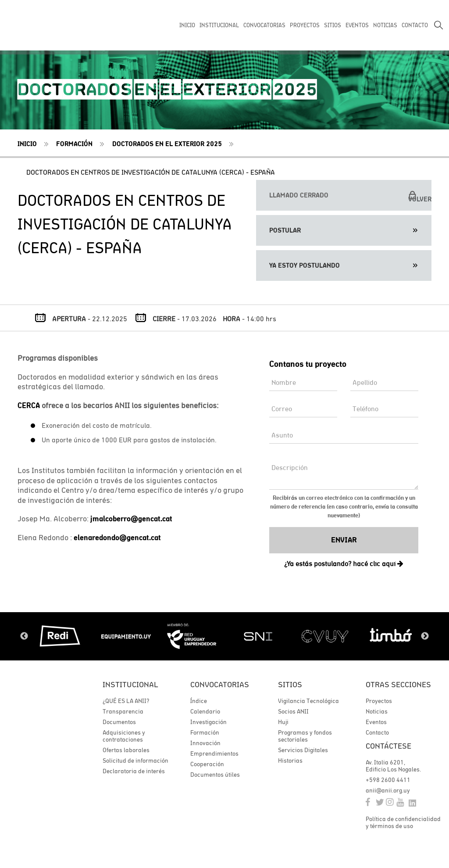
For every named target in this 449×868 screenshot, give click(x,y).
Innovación (205, 743)
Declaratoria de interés (134, 771)
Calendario (205, 711)
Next (425, 636)
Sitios (290, 684)
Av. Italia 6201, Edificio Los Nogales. (393, 766)
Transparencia (123, 711)
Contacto (377, 732)
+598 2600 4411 (388, 780)
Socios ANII (293, 711)
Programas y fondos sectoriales (305, 736)
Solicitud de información (135, 760)
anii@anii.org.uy (388, 790)
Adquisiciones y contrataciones (124, 736)
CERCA (29, 405)
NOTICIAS (385, 25)
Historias (290, 760)
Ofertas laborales (126, 750)
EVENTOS (357, 25)
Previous (24, 636)
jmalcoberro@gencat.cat (131, 519)
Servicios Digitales (303, 750)
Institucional (130, 684)
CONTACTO (415, 25)
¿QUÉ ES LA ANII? (126, 701)
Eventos (376, 722)
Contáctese (388, 746)
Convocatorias (220, 684)
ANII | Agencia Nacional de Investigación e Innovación (46, 25)
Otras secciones (398, 684)
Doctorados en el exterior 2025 (167, 144)
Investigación (208, 722)
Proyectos (379, 701)
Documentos (119, 722)
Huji (283, 722)
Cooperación (207, 764)
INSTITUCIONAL (219, 25)
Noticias (377, 711)
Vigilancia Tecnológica (308, 701)
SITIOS (333, 25)
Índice (199, 701)
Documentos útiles (215, 775)
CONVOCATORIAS (264, 25)
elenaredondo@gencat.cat (117, 538)
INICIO (187, 25)
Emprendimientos (214, 753)
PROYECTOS (305, 25)
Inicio (27, 144)
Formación (74, 144)
